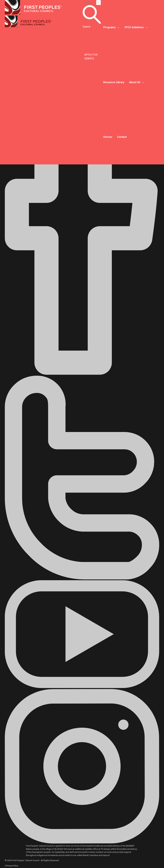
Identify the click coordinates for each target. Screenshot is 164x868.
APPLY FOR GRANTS (91, 57)
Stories (108, 137)
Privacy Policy (12, 866)
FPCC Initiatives (134, 27)
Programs (109, 27)
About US (135, 82)
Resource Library (114, 82)
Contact (122, 137)
